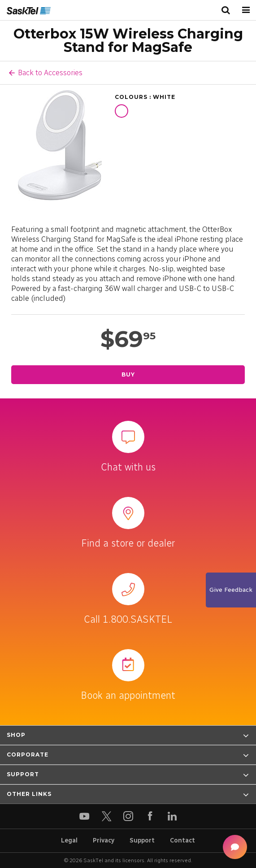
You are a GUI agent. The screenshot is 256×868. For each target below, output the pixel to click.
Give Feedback (231, 590)
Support (142, 840)
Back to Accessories (50, 73)
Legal (69, 840)
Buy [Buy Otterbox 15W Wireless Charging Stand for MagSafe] (128, 374)
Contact (182, 840)
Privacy (104, 840)
